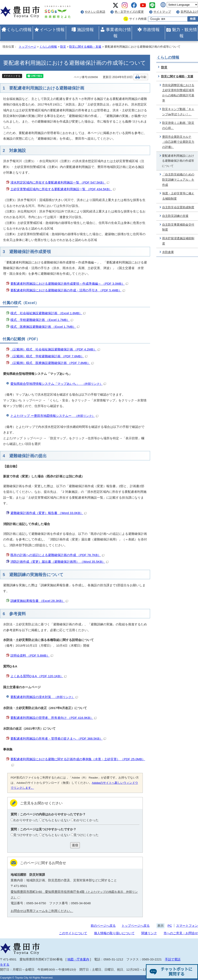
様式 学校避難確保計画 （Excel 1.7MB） (42, 320)
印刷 (143, 77)
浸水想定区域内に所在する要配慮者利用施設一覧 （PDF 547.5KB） (60, 182)
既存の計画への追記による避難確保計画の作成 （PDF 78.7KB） (57, 555)
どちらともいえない (56, 820)
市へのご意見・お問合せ (181, 933)
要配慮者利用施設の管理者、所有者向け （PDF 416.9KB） (54, 718)
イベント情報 (52, 30)
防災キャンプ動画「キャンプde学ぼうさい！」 (178, 112)
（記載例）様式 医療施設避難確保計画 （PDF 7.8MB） (52, 363)
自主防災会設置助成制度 (178, 207)
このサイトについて (73, 933)
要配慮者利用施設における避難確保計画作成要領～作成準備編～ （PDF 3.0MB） (69, 284)
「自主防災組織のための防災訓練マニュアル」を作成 (178, 180)
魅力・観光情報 (184, 33)
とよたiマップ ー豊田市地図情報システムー (54, 416)
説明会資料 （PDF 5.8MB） (32, 655)
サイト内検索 (138, 19)
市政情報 (151, 30)
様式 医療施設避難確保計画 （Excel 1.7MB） (45, 327)
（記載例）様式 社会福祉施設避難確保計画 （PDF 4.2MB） (55, 349)
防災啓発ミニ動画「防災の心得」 (178, 125)
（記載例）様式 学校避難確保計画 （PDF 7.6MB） (49, 356)
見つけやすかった (26, 835)
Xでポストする (12, 76)
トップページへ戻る (136, 926)
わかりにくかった (86, 820)
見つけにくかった (86, 835)
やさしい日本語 (95, 12)
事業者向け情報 (118, 33)
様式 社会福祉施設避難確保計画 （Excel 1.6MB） (48, 313)
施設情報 (85, 30)
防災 (63, 47)
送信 (75, 845)
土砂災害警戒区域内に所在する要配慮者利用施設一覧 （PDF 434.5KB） (63, 189)
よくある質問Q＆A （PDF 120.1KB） (39, 676)
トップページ (28, 47)
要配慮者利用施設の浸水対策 (44, 697)
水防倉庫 (168, 252)
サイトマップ (162, 12)
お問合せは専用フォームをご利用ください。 (42, 911)
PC (170, 926)
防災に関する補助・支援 (85, 47)
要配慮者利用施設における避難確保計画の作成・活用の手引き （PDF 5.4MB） (68, 290)
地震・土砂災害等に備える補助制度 (178, 196)
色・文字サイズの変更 (129, 12)
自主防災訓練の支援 (175, 216)
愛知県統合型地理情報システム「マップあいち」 (58, 384)
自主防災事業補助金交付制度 (178, 227)
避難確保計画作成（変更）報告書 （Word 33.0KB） (49, 513)
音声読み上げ (189, 12)
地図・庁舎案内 (78, 959)
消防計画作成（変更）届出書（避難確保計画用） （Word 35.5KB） (60, 562)
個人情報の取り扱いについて (114, 933)
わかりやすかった (26, 820)
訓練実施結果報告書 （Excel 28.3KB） (39, 601)
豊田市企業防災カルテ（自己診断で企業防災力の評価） (178, 142)
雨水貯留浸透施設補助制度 (178, 241)
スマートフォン (187, 926)
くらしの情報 (19, 30)
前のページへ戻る (103, 926)
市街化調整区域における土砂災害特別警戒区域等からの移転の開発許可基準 (178, 93)
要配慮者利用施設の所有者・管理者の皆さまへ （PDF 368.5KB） (58, 738)
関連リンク (149, 933)
